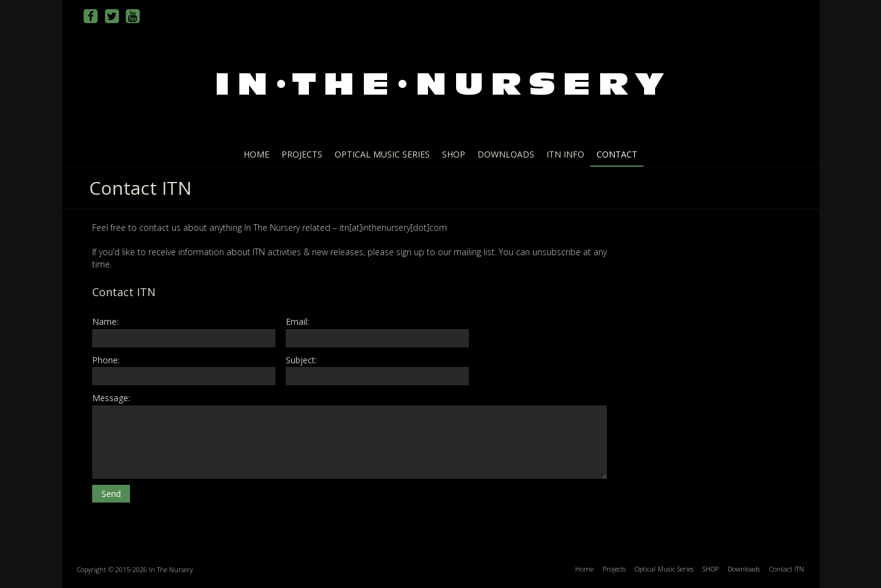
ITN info (565, 154)
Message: (350, 435)
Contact (617, 154)
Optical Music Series (382, 154)
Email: (377, 331)
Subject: (377, 370)
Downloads (506, 154)
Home (256, 154)
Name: (184, 331)
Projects (302, 154)
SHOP (454, 154)
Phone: (184, 370)
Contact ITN (787, 569)
